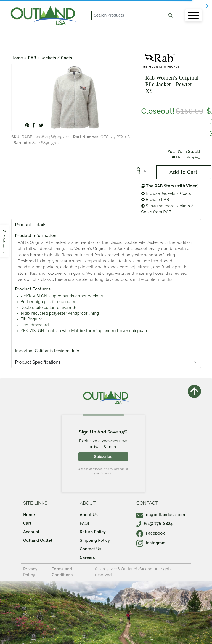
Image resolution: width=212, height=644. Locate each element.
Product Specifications (38, 362)
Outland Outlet (38, 540)
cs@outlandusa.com (161, 515)
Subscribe (103, 457)
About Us (89, 515)
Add (183, 172)
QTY (138, 171)
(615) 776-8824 (155, 524)
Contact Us (91, 549)
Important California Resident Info (47, 351)
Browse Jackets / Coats (166, 193)
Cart (27, 523)
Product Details (31, 225)
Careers (87, 557)
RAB (32, 58)
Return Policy (93, 532)
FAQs (85, 523)
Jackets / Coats (57, 58)
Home (17, 58)
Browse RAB (155, 200)
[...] (129, 15)
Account (31, 532)
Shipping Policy (95, 540)
